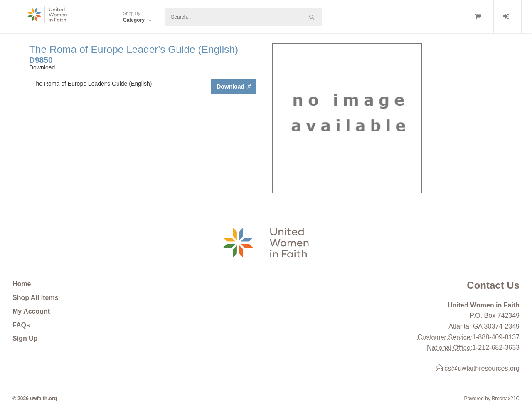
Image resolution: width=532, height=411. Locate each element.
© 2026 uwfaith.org (35, 399)
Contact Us (493, 285)
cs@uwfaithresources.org (478, 368)
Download (234, 87)
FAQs (21, 325)
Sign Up (25, 338)
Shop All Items (36, 298)
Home (22, 284)
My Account (31, 311)
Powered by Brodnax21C (492, 399)
